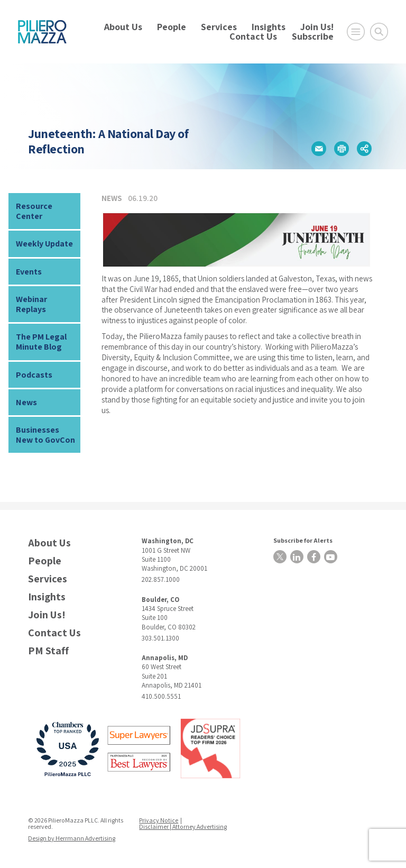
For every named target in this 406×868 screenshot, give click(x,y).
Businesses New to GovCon (45, 435)
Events (29, 272)
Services (219, 27)
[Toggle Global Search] (379, 32)
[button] (319, 149)
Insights (269, 27)
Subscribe (313, 36)
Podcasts (34, 375)
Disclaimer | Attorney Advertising (183, 826)
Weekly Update (44, 244)
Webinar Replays (31, 304)
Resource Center (34, 211)
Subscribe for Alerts (303, 540)
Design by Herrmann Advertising (72, 838)
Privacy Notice (159, 820)
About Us (123, 27)
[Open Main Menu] (356, 32)
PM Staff (48, 651)
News (26, 402)
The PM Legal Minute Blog (41, 342)
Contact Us (253, 36)
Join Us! (317, 27)
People (172, 27)
